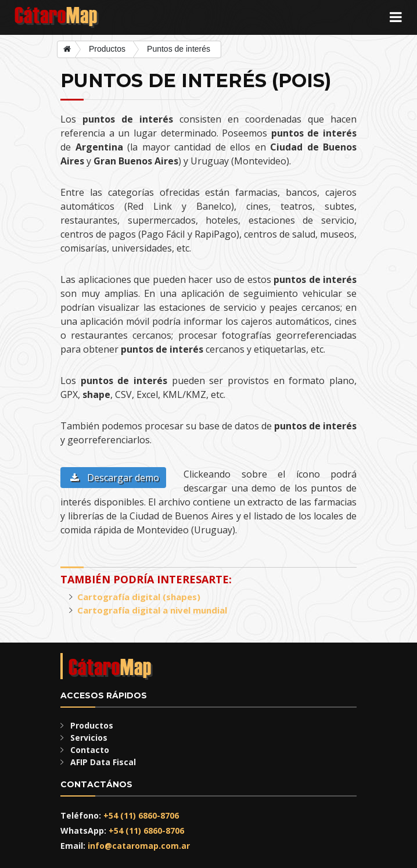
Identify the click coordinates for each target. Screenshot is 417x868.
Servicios (89, 738)
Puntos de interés (179, 49)
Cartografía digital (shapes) (139, 597)
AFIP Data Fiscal (103, 762)
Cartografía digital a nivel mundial (152, 610)
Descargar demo (115, 478)
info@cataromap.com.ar (139, 846)
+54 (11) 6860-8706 (141, 815)
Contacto (90, 750)
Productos (107, 49)
